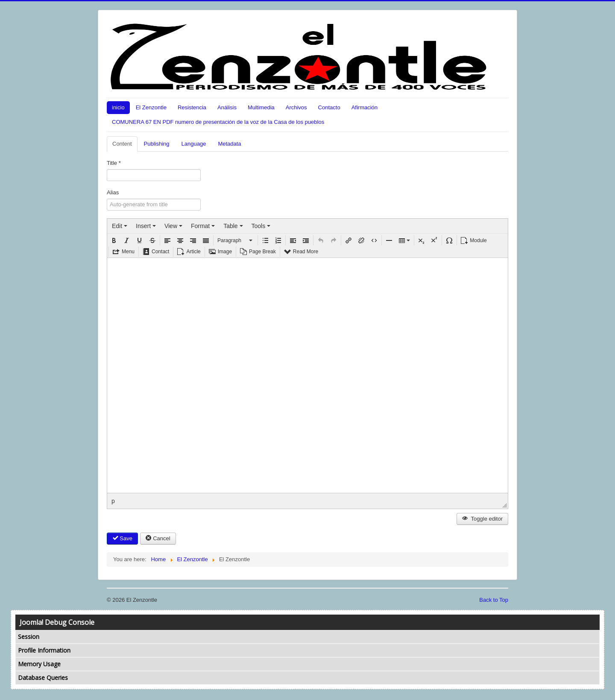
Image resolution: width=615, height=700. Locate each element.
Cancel (158, 538)
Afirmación (365, 107)
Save (122, 538)
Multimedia (261, 107)
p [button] (113, 501)
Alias (113, 192)
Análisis (227, 107)
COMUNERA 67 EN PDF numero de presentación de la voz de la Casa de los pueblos (218, 122)
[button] (114, 240)
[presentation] (120, 226)
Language (194, 144)
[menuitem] (120, 226)
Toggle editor (482, 519)
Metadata (229, 144)
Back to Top (494, 600)
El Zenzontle (151, 107)
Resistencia (192, 107)
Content (122, 144)
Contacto (329, 107)
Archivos (296, 107)
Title (114, 163)
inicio (118, 107)
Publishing (157, 144)
